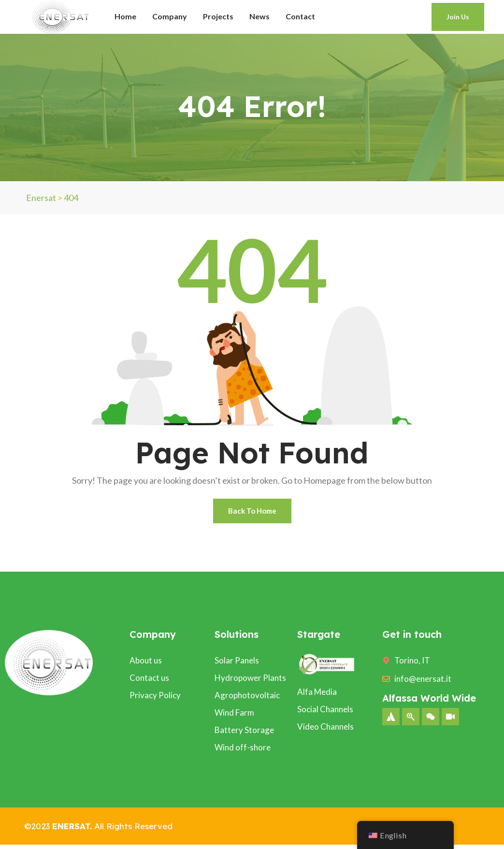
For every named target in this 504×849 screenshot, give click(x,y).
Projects (218, 16)
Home (125, 16)
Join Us (458, 17)
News (259, 16)
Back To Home (252, 513)
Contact (300, 16)
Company (170, 16)
